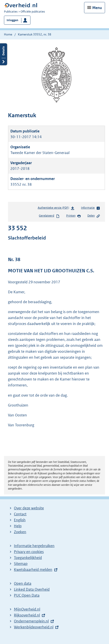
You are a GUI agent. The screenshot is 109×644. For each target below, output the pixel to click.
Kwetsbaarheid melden (33, 570)
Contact (20, 514)
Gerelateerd (49, 216)
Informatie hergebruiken (34, 546)
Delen (94, 216)
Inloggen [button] (12, 20)
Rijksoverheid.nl (27, 615)
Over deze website (29, 508)
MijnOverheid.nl (27, 609)
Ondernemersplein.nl (31, 621)
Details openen (4, 54)
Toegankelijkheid (28, 558)
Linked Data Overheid (32, 589)
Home (8, 34)
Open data (23, 583)
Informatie (91, 208)
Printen (74, 216)
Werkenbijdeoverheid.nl (34, 627)
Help (18, 526)
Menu (97, 8)
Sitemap (21, 564)
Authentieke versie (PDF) (56, 209)
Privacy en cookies (29, 552)
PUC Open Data (27, 595)
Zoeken (20, 532)
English (20, 520)
